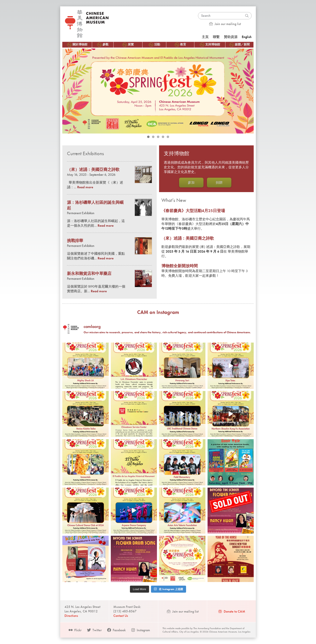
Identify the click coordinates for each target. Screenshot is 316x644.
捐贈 (219, 182)
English (247, 37)
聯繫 (216, 37)
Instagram (140, 630)
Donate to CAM (231, 611)
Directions (71, 616)
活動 (154, 45)
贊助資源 (231, 37)
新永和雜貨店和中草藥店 (89, 274)
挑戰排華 (75, 241)
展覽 (128, 45)
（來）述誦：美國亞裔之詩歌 (188, 238)
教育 (180, 45)
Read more (85, 187)
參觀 (103, 45)
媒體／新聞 (239, 45)
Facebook (116, 630)
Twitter (94, 630)
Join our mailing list (225, 24)
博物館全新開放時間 (180, 266)
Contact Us (121, 616)
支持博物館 (210, 45)
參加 (191, 182)
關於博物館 (77, 45)
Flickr (75, 630)
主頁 (205, 37)
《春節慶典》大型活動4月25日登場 (193, 211)
